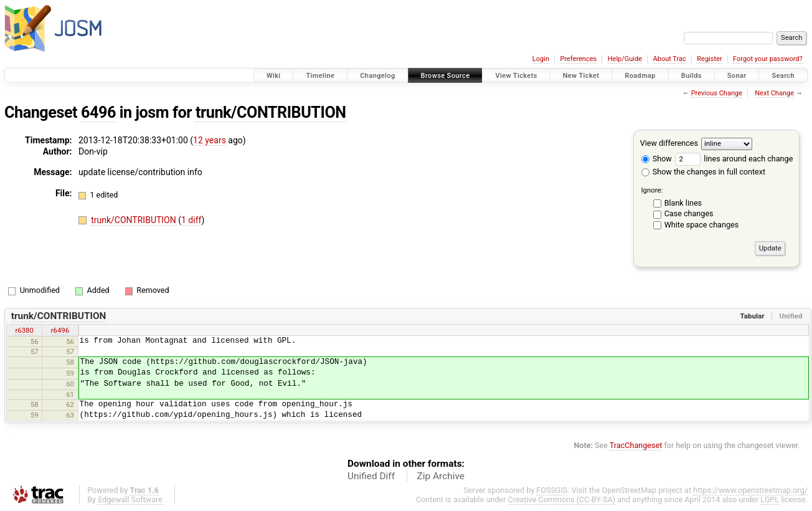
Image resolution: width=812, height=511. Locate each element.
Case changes (689, 213)
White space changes (702, 225)
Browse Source (446, 76)
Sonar (737, 76)
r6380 (24, 330)
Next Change (774, 93)
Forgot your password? (768, 59)
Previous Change (717, 93)
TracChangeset (636, 445)
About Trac (670, 59)
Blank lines (683, 203)
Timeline (320, 76)
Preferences (578, 59)
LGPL (770, 499)
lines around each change (734, 159)
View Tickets (516, 76)
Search (783, 76)
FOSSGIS (552, 490)
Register (709, 59)
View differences (669, 143)
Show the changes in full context (703, 172)
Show (657, 159)
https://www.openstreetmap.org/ (750, 490)
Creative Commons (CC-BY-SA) (562, 499)
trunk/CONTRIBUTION (271, 112)
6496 (98, 112)
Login (541, 59)
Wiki (274, 76)
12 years (210, 140)
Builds (692, 76)
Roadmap (640, 76)
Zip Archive (441, 476)
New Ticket (581, 76)
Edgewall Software (130, 499)
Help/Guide (625, 59)
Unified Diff (371, 476)
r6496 (60, 330)
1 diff (191, 220)
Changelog (377, 76)
